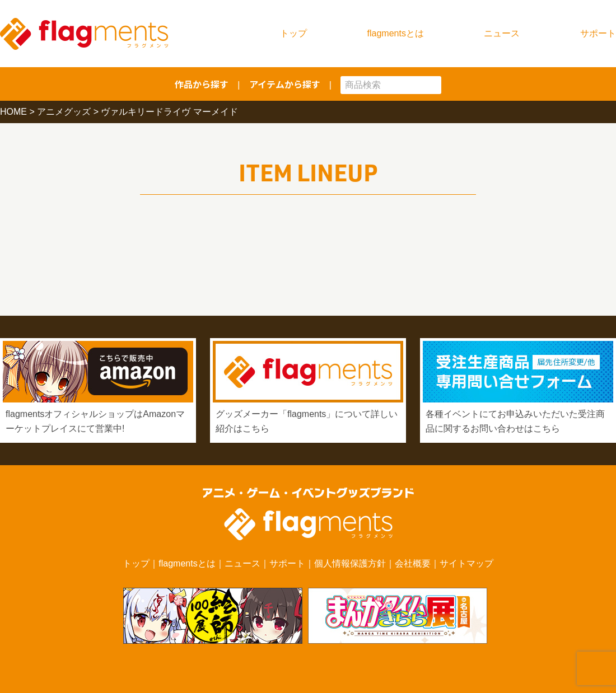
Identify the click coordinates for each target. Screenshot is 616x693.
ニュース (502, 33)
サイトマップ (466, 563)
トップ (293, 33)
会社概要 (413, 563)
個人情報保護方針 (350, 563)
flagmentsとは (396, 33)
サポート (598, 33)
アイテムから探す (285, 84)
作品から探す (202, 84)
